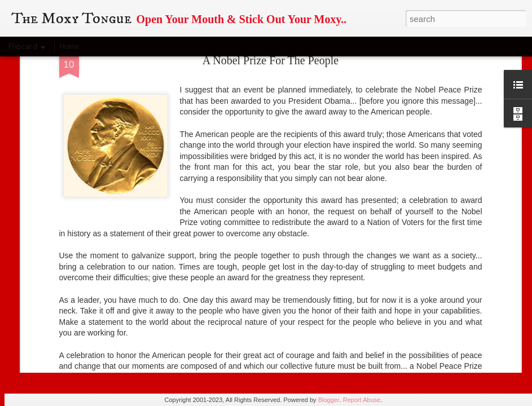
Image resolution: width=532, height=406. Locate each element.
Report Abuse (362, 400)
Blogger (329, 400)
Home (69, 47)
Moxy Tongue (323, 288)
